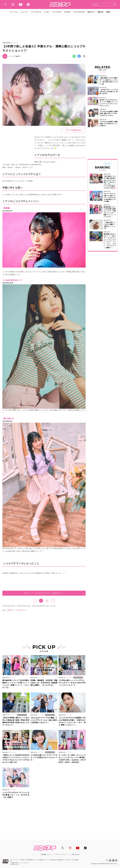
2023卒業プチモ (21, 610)
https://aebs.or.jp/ (15, 864)
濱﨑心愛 (10, 610)
